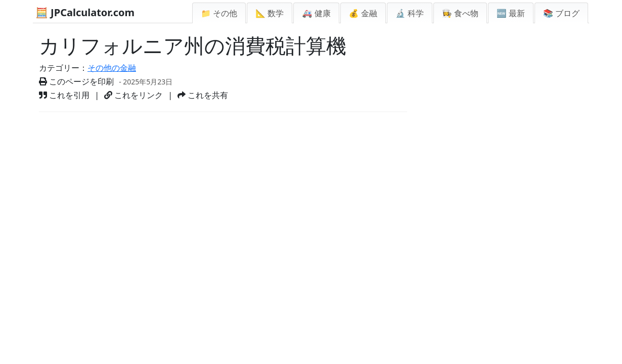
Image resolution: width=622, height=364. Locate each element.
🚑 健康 (316, 13)
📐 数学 (270, 13)
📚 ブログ (561, 13)
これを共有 (203, 95)
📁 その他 (219, 13)
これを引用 (64, 95)
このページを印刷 (76, 81)
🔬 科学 (410, 13)
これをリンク (134, 95)
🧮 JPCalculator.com (85, 12)
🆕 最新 (511, 13)
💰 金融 (363, 13)
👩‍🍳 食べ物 (460, 13)
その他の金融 (112, 68)
